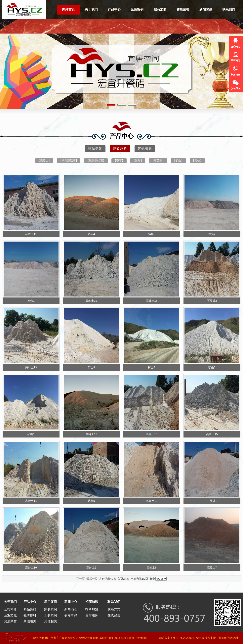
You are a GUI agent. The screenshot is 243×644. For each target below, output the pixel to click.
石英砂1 (212, 501)
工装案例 (51, 615)
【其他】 (197, 161)
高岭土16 (152, 434)
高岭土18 (152, 301)
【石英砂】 (158, 161)
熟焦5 (91, 501)
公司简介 (10, 609)
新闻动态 (71, 609)
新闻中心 (71, 602)
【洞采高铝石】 (69, 161)
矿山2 (212, 367)
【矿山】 (178, 161)
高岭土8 (152, 568)
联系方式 (114, 609)
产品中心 (114, 9)
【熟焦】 (138, 161)
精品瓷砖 (95, 148)
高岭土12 (152, 501)
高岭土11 (31, 234)
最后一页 (92, 579)
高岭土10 (31, 568)
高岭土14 (31, 501)
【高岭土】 (44, 161)
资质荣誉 (183, 9)
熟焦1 (31, 301)
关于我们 (91, 9)
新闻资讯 (206, 9)
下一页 (81, 579)
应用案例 (137, 9)
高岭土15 (212, 434)
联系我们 (229, 9)
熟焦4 (91, 234)
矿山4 (91, 367)
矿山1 (31, 434)
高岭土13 (31, 367)
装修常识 (71, 615)
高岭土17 (91, 434)
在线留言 (114, 615)
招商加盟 (160, 9)
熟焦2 (212, 234)
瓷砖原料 (120, 149)
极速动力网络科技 (230, 638)
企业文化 (10, 615)
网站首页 (68, 9)
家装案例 (51, 609)
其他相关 (145, 148)
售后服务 (92, 615)
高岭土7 (212, 568)
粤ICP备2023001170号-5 (188, 638)
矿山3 (152, 367)
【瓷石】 (119, 161)
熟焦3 (152, 234)
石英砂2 (212, 301)
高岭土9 (91, 568)
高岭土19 (91, 301)
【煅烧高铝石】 (96, 161)
